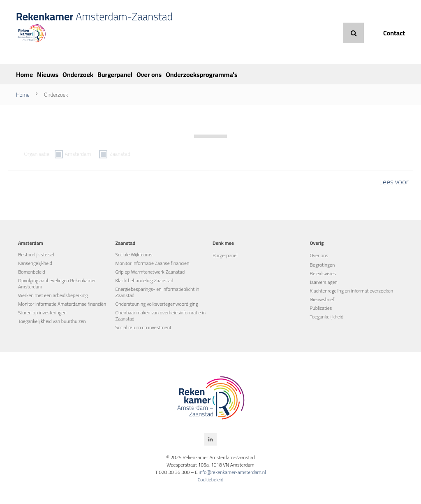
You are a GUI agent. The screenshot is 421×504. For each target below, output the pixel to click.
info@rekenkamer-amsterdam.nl (232, 472)
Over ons (149, 74)
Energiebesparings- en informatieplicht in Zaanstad (157, 292)
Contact (394, 33)
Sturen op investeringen (42, 312)
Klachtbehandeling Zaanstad (144, 280)
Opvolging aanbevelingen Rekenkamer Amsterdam (57, 283)
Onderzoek (78, 74)
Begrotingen (323, 265)
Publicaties (321, 308)
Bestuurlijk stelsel (36, 254)
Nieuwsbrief (322, 299)
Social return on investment (143, 327)
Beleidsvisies (323, 273)
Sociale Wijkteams (134, 254)
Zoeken (354, 33)
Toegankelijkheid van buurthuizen (52, 321)
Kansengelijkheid (35, 263)
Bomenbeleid (32, 272)
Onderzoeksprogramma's (201, 74)
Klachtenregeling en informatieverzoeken (352, 291)
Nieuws (48, 74)
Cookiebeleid (211, 480)
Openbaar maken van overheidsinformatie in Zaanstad (160, 316)
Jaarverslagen (324, 282)
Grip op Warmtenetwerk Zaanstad (150, 272)
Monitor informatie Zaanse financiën (152, 263)
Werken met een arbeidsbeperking (53, 295)
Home (24, 74)
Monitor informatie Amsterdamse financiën (62, 304)
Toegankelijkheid (327, 317)
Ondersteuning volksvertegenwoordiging (156, 304)
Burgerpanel (115, 74)
